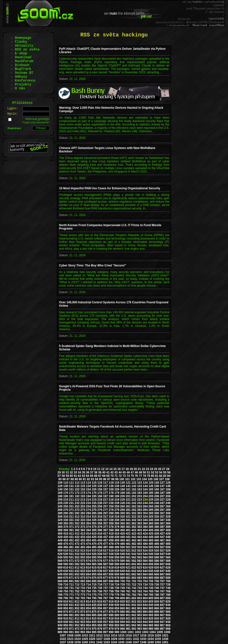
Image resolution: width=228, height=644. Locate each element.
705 (151, 581)
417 (105, 534)
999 (117, 632)
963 (140, 625)
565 (151, 557)
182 (134, 493)
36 (88, 472)
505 (151, 547)
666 (157, 574)
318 (111, 517)
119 (117, 483)
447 (162, 537)
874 (88, 612)
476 (100, 544)
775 (94, 595)
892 (77, 615)
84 (169, 476)
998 (111, 632)
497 (105, 547)
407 (162, 530)
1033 (143, 639)
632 (77, 571)
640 (123, 571)
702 (134, 581)
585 (151, 561)
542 (134, 554)
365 (151, 523)
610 (66, 568)
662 (134, 574)
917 (105, 619)
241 (128, 503)
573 (83, 561)
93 (92, 479)
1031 (129, 639)
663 (140, 574)
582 (134, 561)
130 (66, 486)
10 (95, 469)
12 (103, 469)
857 (105, 608)
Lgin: (13, 108)
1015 (121, 636)
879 (117, 612)
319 (117, 517)
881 (128, 612)
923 (140, 619)
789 (60, 598)
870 (66, 612)
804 (145, 598)
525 (151, 551)
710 (66, 585)
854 (88, 608)
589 (60, 564)
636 (100, 571)
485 (151, 544)
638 (111, 571)
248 (168, 503)
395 (94, 530)
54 (161, 472)
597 (105, 564)
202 (134, 496)
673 (83, 578)
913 (83, 619)
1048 (143, 642)
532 (77, 554)
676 (100, 578)
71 (116, 476)
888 (168, 612)
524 (145, 551)
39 (100, 472)
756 (100, 591)
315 (94, 517)
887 (162, 612)
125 (151, 483)
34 (79, 472)
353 (83, 523)
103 (139, 479)
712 (77, 585)
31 (67, 472)
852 (77, 608)
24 (152, 469)
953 (83, 625)
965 (151, 625)
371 (71, 527)
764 (145, 591)
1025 (85, 639)
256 (100, 506)
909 (60, 619)
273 (83, 510)
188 (168, 493)
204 (145, 496)
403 (140, 530)
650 (66, 574)
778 (111, 595)
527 (162, 551)
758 (111, 591)
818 (111, 602)
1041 (92, 642)
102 (133, 479)
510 (66, 551)
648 (168, 571)
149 (60, 489)
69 (108, 476)
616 (100, 568)
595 (94, 564)
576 (100, 561)
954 (88, 625)
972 (77, 629)
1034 (151, 639)
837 (105, 605)
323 (140, 517)
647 (162, 571)
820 (123, 602)
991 (71, 632)
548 (168, 554)
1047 (136, 642)
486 (157, 544)
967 (162, 625)
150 (66, 489)
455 (94, 540)
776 (100, 595)
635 (94, 571)
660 (123, 574)
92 (88, 479)
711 (71, 585)
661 (128, 574)
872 (77, 612)
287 (162, 510)
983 (140, 629)
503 (140, 547)
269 (60, 510)
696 (100, 581)
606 (157, 564)
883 (140, 612)
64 (88, 476)
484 (145, 544)
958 (111, 625)
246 (157, 503)
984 (145, 629)
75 (132, 476)
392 (77, 530)
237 (105, 503)
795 (94, 598)
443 (140, 537)
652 (77, 574)
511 (71, 551)
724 (145, 585)
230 (66, 503)
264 (145, 506)
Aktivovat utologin (37, 119)
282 (134, 510)
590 (66, 564)
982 (134, 629)
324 (145, 517)
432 (77, 537)
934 (88, 622)
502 (134, 547)
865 (151, 608)
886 (157, 612)
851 (71, 608)
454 (88, 540)
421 (128, 534)
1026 (92, 639)
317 (105, 517)
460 (123, 540)
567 (162, 557)
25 (155, 469)
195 (94, 496)
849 (60, 608)
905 (151, 615)
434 (88, 537)
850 (66, 608)
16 (119, 469)
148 (168, 486)
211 (71, 500)
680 (123, 578)
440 (123, 537)
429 (60, 537)
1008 (70, 636)
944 (145, 622)
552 (77, 557)
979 (117, 629)
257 (105, 506)
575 (94, 561)
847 (162, 605)
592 (77, 564)
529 (60, 554)
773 (83, 595)
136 (100, 486)
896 (100, 615)
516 (100, 551)
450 (66, 540)
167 (162, 489)
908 (168, 615)
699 (117, 581)
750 (66, 591)
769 (60, 595)
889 (60, 615)
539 (117, 554)
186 (157, 493)
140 (123, 486)
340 (123, 520)
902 (134, 615)
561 (128, 557)
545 (151, 554)
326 (157, 517)
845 (151, 605)
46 (128, 472)
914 (88, 619)
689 (60, 581)
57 (59, 476)
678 (111, 578)
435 (94, 537)
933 (83, 622)
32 (71, 472)
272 (77, 510)
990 (66, 632)
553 (83, 557)
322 (134, 517)
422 (134, 534)
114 (88, 483)
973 (83, 629)
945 (151, 622)
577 (105, 561)
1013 (107, 636)
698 (111, 581)
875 (94, 612)
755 (94, 591)
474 (88, 544)
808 (168, 598)
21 (139, 469)
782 (134, 595)
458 (111, 540)
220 (123, 500)
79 (148, 476)
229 (60, 503)
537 (105, 554)
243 (140, 503)
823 (140, 602)
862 (134, 608)
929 (60, 622)
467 (162, 540)
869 (60, 612)
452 (77, 540)
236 (100, 503)
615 (94, 568)
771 (71, 595)
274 (88, 510)
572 (77, 561)
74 (128, 476)
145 (151, 486)
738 (111, 588)
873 (83, 612)
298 (111, 513)
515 (94, 551)
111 (71, 483)
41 (108, 472)
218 (111, 500)
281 (128, 510)
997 (105, 632)
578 (111, 561)
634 (88, 571)
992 (77, 632)
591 (71, 564)
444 (145, 537)
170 (66, 493)
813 (83, 602)
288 (168, 510)
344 (145, 520)
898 (111, 615)
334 (88, 520)
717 (105, 585)
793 (83, 598)
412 (77, 534)
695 (94, 581)
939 (117, 622)
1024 (77, 639)
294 (88, 513)
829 (60, 605)
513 (83, 551)
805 (151, 598)
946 (157, 622)
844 (145, 605)
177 (105, 493)
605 (151, 564)
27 (164, 469)
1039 (77, 642)
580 (123, 561)
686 (157, 578)
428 (168, 534)
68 (104, 476)
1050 (158, 642)
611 (71, 568)
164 (145, 489)
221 (128, 500)
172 (77, 493)
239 (117, 503)
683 (140, 578)
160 (123, 489)
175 (94, 493)
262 (134, 506)
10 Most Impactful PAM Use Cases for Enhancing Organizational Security (110, 188)
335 (94, 520)
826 (157, 602)
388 (168, 527)
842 (134, 605)
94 (97, 479)
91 (84, 479)
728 (168, 585)
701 (128, 581)
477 (105, 544)
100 (122, 479)
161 (128, 489)
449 (60, 540)
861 (128, 608)
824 (145, 602)
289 (60, 513)
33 (75, 472)
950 (66, 625)
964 (145, 625)
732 (77, 588)
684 (145, 578)
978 (111, 629)
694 (88, 581)
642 (134, 571)
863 (140, 608)
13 (107, 469)
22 (143, 469)
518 (111, 551)
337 (105, 520)
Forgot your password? (36, 122)
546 (157, 554)
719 (117, 585)
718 (111, 585)
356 (100, 523)
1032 (136, 639)
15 (115, 469)
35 (83, 472)
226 (157, 500)
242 (134, 503)
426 (157, 534)
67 (100, 476)
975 (94, 629)
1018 (143, 636)
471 (71, 544)
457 (105, 540)
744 (145, 588)
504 (145, 547)
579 (117, 561)
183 (140, 493)
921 (128, 619)
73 (124, 476)
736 (100, 588)
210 (66, 500)
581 (128, 561)
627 (162, 568)
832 (77, 605)
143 (140, 486)
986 (157, 629)
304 (145, 513)
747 (162, 588)
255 (94, 506)
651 (71, 574)
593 (83, 564)
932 (77, 622)
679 (117, 578)
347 (162, 520)
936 (100, 622)
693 (83, 581)
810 (66, 602)
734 (88, 588)
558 (111, 557)
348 (168, 520)
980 (123, 629)
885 (151, 612)
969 (60, 629)
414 (88, 534)
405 (151, 530)
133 (83, 486)
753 (83, 591)
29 (59, 472)
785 (151, 595)
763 (140, 591)
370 (66, 527)
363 (140, 523)
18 (127, 469)
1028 (107, 639)
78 (145, 476)
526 (157, 551)
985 (151, 629)
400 (123, 530)
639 (117, 571)
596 (100, 564)
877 (105, 612)
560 (123, 557)
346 (157, 520)
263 (140, 506)
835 (94, 605)
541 (128, 554)
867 (162, 608)
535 (94, 554)
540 (123, 554)
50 (145, 472)
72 (120, 476)
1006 (167, 632)
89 (76, 479)
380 (123, 527)
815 (94, 602)
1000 (123, 632)
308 (168, 513)
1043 (107, 642)
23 (147, 469)
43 (116, 472)
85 (60, 479)
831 (71, 605)
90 (80, 479)
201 (128, 496)
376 (100, 527)
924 (145, 619)
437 (105, 537)
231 (71, 503)
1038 (70, 642)
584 (145, 561)
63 (83, 476)
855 (94, 608)
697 (105, 581)
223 (140, 500)
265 (151, 506)
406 (157, 530)
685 (151, 578)
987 (162, 629)
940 (123, 622)
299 (117, 513)
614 (88, 568)
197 (105, 496)
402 (134, 530)
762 (134, 591)
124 (145, 483)
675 (94, 578)
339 (117, 520)
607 (162, 564)
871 (71, 612)
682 (134, 578)
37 (92, 472)
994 (88, 632)
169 (60, 493)
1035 (158, 639)
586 (157, 561)
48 (136, 472)
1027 (100, 639)
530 (66, 554)
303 (140, 513)
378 (111, 527)
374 (88, 527)
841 (128, 605)
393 (83, 530)
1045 (121, 642)
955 (94, 625)
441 (128, 537)
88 (72, 479)
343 (140, 520)
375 (94, 527)
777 (105, 595)
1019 (151, 636)
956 (100, 625)
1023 (70, 639)
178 (111, 493)
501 (128, 547)
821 (128, 602)
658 (111, 574)
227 (162, 500)
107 (161, 479)
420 (123, 534)
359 (117, 523)
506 (157, 547)
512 (77, 551)
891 (71, 615)
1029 (114, 639)
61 (75, 476)
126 (157, 483)
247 (162, 503)
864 (145, 608)
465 (151, 540)
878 (111, 612)
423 (140, 534)
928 (168, 619)
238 (111, 503)
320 (123, 517)
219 (117, 500)
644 (145, 571)
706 (157, 581)
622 (134, 568)
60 (71, 476)
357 (105, 523)
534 (88, 554)
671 (71, 578)
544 (145, 554)
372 (77, 527)
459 (117, 540)
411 (71, 534)
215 (94, 500)
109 (60, 483)
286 (157, 510)
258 (111, 506)
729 (60, 588)
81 (157, 476)
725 (151, 585)
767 (162, 591)
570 (66, 561)
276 (100, 510)
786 (157, 595)
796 (100, 598)
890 (66, 615)
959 (117, 625)
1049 (151, 642)
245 (151, 503)
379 (117, 527)
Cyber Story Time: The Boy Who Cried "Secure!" (93, 265)
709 (60, 585)
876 (100, 612)
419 (117, 534)
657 (105, 574)
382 (134, 527)
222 (134, 500)
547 (162, 554)
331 (71, 520)
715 (94, 585)
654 (88, 574)
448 (168, 537)
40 (104, 472)
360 (123, 523)
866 (157, 608)
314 (88, 517)
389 (60, 530)
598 (111, 564)
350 (66, 523)
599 (117, 564)
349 (60, 523)
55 (165, 472)
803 (140, 598)
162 (134, 489)
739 (117, 588)
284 (145, 510)
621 (128, 568)
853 (83, 608)
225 (151, 500)
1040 (85, 642)
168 (168, 489)
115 (94, 483)
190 (66, 496)
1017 (136, 636)
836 (100, 605)
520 (123, 551)
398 (111, 530)
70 (112, 476)
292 (77, 513)
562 (134, 557)
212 (77, 500)
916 (100, 619)
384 (145, 527)
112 (77, 483)
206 (157, 496)
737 (105, 588)
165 (151, 489)
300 (123, 513)
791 (71, 598)
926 (157, 619)
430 (66, 537)
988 (168, 629)
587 (162, 561)
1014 (114, 636)
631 (71, 571)
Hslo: (13, 114)
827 (162, 602)
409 (60, 534)
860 (123, 608)
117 (105, 483)
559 (117, 557)
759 (117, 591)
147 (162, 486)
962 (134, 625)
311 (71, 517)
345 (151, 520)
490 (66, 547)
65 (92, 476)
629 (60, 571)
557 (105, 557)
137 (105, 486)
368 (168, 523)
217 (105, 500)
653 (83, 574)
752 (77, 591)
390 (66, 530)
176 (100, 493)
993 (83, 632)
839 (117, 605)
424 (145, 534)
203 (140, 496)
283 (140, 510)
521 (128, 551)
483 (140, 544)
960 (123, 625)
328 (168, 517)
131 (71, 486)
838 (111, 605)
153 (83, 489)
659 (117, 574)
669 (60, 578)
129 (60, 486)
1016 (129, 636)
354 (88, 523)
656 (100, 574)
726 (157, 585)
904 (145, 615)
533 (83, 554)
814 (88, 602)
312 (77, 517)
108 (167, 479)
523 (140, 551)
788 (168, 595)
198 (111, 496)
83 (165, 476)
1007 (63, 636)
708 (168, 581)
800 (123, 598)
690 (66, 581)
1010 (85, 636)
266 (157, 506)
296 (100, 513)
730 (66, 588)
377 (105, 527)
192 (77, 496)
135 (94, 486)
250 (66, 506)
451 (71, 540)
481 (128, 544)
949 (60, 625)
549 (60, 557)
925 (151, 619)
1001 (131, 632)
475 (94, 544)
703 (140, 581)
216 (100, 500)
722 (134, 585)
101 (127, 479)
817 (105, 602)
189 (60, 496)
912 (77, 619)
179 (117, 493)
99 (117, 479)
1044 (114, 642)
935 (94, 622)
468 (168, 540)
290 (66, 513)
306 (157, 513)
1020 (158, 636)
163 (140, 489)
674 (88, 578)
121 (128, 483)
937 (105, 622)
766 (157, 591)
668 (168, 574)
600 (123, 564)
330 (66, 520)
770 (66, 595)
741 (128, 588)
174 (88, 493)
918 (111, 619)
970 (66, 629)
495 (94, 547)
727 (162, 585)
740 (123, 588)
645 (151, 571)
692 (77, 581)
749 (60, 591)
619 (117, 568)
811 (71, 602)
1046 (129, 642)
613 (83, 568)
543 (140, 554)
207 (162, 496)
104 (144, 479)
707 (162, 581)
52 (153, 472)
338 (111, 520)
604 (145, 564)
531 (71, 554)
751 (71, 591)
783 (140, 595)
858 (111, 608)
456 (100, 540)
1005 (160, 632)
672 (77, 578)
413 (83, 534)
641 (128, 571)
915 (94, 619)
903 (140, 615)
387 (162, 527)
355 (94, 523)
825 (151, 602)
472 (77, 544)
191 (71, 496)
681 (128, 578)
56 (169, 472)
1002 (138, 632)
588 (168, 561)
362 (134, 523)
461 (128, 540)
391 (71, 530)
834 (88, 605)
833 (83, 605)
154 (88, 489)
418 (111, 534)
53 (157, 472)
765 (151, 591)
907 (162, 615)
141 (128, 486)
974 (88, 629)
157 (105, 489)
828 (168, 602)
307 (162, 513)
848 (168, 605)
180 (123, 493)
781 (128, 595)
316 (100, 517)
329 (60, 520)
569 (60, 561)
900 (123, 615)
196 (100, 496)
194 (88, 496)
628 (168, 568)
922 (134, 619)
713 (83, 585)
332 (77, 520)
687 (162, 578)
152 (77, 489)
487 (162, 544)
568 (168, 557)
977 (105, 629)
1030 (121, 639)
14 (111, 469)
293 (83, 513)
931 (71, 622)
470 (66, 544)
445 (151, 537)
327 (162, 517)
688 (168, 578)
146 (157, 486)
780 (123, 595)
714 (88, 585)
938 (111, 622)
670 (66, 578)
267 (162, 506)
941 (128, 622)
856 (100, 608)
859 (117, 608)
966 (157, 625)
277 (105, 510)
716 (100, 585)
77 (140, 476)
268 (168, 506)
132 (77, 486)
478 (111, 544)
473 (83, 544)
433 (83, 537)
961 (128, 625)
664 (145, 574)
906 (157, 615)
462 (134, 540)
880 (123, 612)
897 (105, 615)
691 (71, 581)
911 (71, 619)
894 (88, 615)
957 (105, 625)
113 (83, 483)
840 (123, 605)
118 (111, 483)
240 (123, 503)
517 (105, 551)
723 (140, 585)
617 (105, 568)
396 (100, 530)
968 (168, 625)
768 (168, 591)
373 (83, 527)
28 (168, 469)
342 (134, 520)
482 (134, 544)
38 (96, 472)
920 (123, 619)
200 (123, 496)
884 (145, 612)
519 (117, 551)
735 (94, 588)
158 (111, 489)
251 (71, 506)
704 (145, 581)
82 (161, 476)
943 (140, 622)
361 (128, 523)
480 (123, 544)
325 (151, 517)
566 (157, 557)
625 (151, 568)
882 (134, 612)
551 (71, 557)
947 (162, 622)
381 (128, 527)
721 (128, 585)
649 (60, 574)
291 (71, 513)
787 (162, 595)
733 (83, 588)
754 (88, 591)
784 (145, 595)
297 (105, 513)
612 (77, 568)
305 (151, 513)
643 (140, 571)
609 (60, 568)
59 (67, 476)
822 (134, 602)
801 (128, 598)
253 (83, 506)
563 (140, 557)
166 (157, 489)
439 (117, 537)
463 (140, 540)
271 (71, 510)
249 (60, 506)
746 (157, 588)
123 (140, 483)
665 (151, 574)
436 (100, 537)
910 (66, 619)
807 (162, 598)
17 (123, 469)
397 (105, 530)
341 (128, 520)
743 (140, 588)
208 (168, 496)
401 (128, 530)
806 (157, 598)
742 (134, 588)
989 (60, 632)
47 (132, 472)
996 (100, 632)
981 (128, 629)
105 (150, 479)
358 (111, 523)
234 (88, 503)
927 (162, 619)
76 (136, 476)
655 (94, 574)
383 (140, 527)
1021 (165, 636)
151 (71, 489)
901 (128, 615)
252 (77, 506)
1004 (153, 632)
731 (71, 588)
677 (105, 578)
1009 (77, 636)
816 (100, 602)
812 (77, 602)
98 (113, 479)
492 (77, 547)
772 (77, 595)
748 (168, 588)
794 (88, 598)
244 (145, 503)
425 (151, 534)
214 (88, 500)
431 (71, 537)
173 (83, 493)
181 (128, 493)
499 (117, 547)
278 (111, 510)
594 (88, 564)
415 (94, 534)
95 (101, 479)
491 (71, 547)
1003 (145, 632)
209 (60, 500)
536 (100, 554)
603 (140, 564)
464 (145, 540)
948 (168, 622)
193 (83, 496)
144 (145, 486)
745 (151, 588)
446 (157, 537)
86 (64, 479)
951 (71, 625)
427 (162, 534)
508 (168, 547)
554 (88, 557)
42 (112, 472)
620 (123, 568)
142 (134, 486)
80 (153, 476)
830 (66, 605)
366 (157, 523)
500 (123, 547)
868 (168, 608)
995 (94, 632)
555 (94, 557)
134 (88, 486)
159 (117, 489)
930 (66, 622)
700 (123, 581)
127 (162, 483)
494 (88, 547)
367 (162, 523)
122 (134, 483)
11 (99, 469)
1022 (63, 639)
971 (71, 629)
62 (79, 476)
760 (123, 591)
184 (145, 493)
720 (123, 585)
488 (168, 544)
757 (105, 591)
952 (77, 625)
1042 (100, 642)
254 (88, 506)
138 (111, 486)
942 (134, 622)
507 (162, 547)
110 (66, 483)
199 (117, 496)
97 (109, 479)
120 (123, 483)
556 (100, 557)
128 (168, 483)
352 (77, 523)
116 (100, 483)
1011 (92, 636)
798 (111, 598)
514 (88, 551)
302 (134, 513)
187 (162, 493)
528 (168, 551)
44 (120, 472)
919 (117, 619)
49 (140, 472)
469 (60, 544)
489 (60, 547)
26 (160, 469)
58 (63, 476)
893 (83, 615)
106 (156, 479)
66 (96, 476)
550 (66, 557)
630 (66, 571)
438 (111, 537)
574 (88, 561)
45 (124, 472)
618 (111, 568)
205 (151, 496)
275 (94, 510)
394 (88, 530)
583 (140, 561)
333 (83, 520)
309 (60, 517)
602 (134, 564)
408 (168, 530)
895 (94, 615)
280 (123, 510)
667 (162, 574)
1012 (100, 636)
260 (123, 506)
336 (100, 520)
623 (140, 568)
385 (151, 527)
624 (145, 568)
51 (148, 472)
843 (140, 605)
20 (135, 469)
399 (117, 530)
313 (83, 517)
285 (151, 510)
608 (168, 564)
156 (100, 489)
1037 (63, 642)
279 (117, 510)
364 (145, 523)
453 (83, 540)
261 (128, 506)
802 (134, 598)
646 (157, 571)
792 (77, 598)
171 (71, 493)
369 (60, 527)
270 (66, 510)
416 (100, 534)
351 (71, 523)
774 (88, 595)
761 (128, 591)
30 (63, 472)
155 (94, 489)
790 (66, 598)
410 (66, 534)
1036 (165, 639)
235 (94, 503)
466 (157, 540)
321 (128, 517)
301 (128, 513)
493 (83, 547)
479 (117, 544)
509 (60, 551)
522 (134, 551)
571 (71, 561)
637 (105, 571)
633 (83, 571)
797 (105, 598)
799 (117, 598)
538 (111, 554)
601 (128, 564)
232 (77, 503)
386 (157, 527)
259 (117, 506)
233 (83, 503)
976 (100, 629)
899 (117, 615)
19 (131, 469)
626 (157, 568)
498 (111, 547)
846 (157, 605)
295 (94, 513)
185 (151, 493)
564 (145, 557)
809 (60, 602)
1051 (165, 642)
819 (117, 602)
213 (83, 500)
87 (68, 479)
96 (105, 479)
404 (145, 530)
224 (145, 500)
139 (117, 486)
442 (134, 537)
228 (168, 500)
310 (66, 517)
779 (117, 595)
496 (100, 547)
